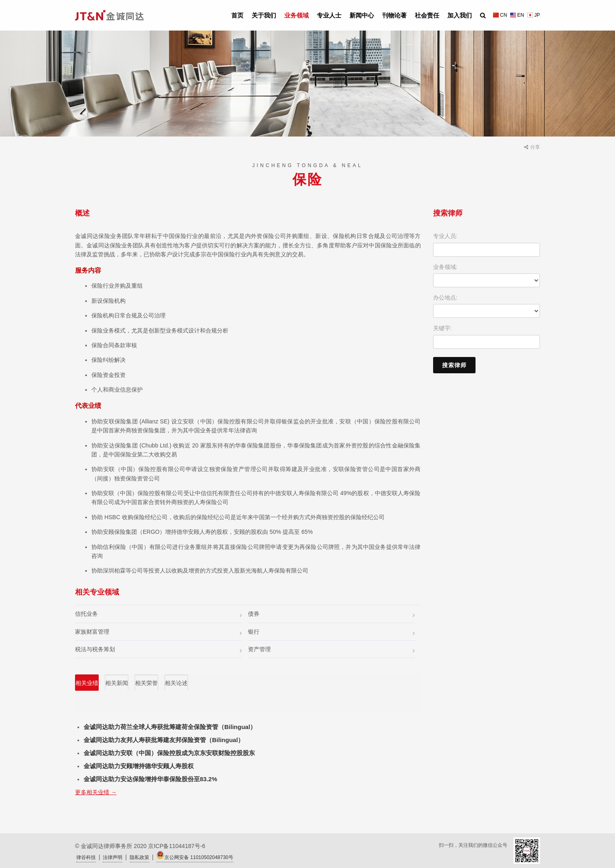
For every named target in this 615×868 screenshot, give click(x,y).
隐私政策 (139, 857)
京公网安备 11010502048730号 (195, 856)
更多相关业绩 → (96, 792)
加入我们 (460, 15)
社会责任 (427, 15)
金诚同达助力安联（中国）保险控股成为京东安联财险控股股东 (169, 753)
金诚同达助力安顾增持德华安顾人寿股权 (139, 766)
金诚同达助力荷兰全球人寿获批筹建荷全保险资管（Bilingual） (170, 727)
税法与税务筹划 (158, 650)
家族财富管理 (158, 632)
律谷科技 (86, 857)
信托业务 (158, 614)
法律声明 (113, 857)
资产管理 (331, 650)
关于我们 (264, 15)
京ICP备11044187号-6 (177, 846)
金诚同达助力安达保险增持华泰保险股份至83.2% (150, 779)
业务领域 (296, 15)
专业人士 (329, 15)
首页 (237, 15)
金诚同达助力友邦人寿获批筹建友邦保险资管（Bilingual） (164, 740)
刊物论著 (394, 15)
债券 (331, 614)
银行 (331, 632)
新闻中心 (362, 15)
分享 (532, 147)
